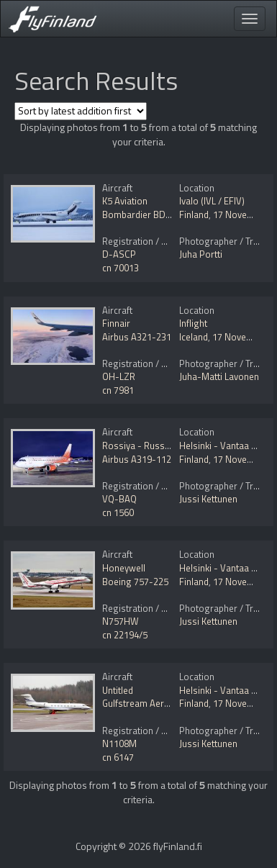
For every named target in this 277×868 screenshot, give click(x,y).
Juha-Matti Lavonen (219, 376)
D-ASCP (119, 254)
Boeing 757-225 (135, 582)
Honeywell (124, 568)
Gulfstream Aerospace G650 (160, 703)
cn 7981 (118, 390)
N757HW (121, 621)
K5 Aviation (125, 201)
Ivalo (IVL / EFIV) (212, 201)
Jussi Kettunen (208, 499)
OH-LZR (119, 376)
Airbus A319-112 (137, 459)
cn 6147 (118, 757)
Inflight (193, 323)
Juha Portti (201, 254)
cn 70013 (121, 268)
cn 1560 (118, 512)
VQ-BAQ (119, 499)
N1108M (119, 743)
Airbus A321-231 (137, 337)
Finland (194, 214)
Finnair (116, 323)
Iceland (194, 337)
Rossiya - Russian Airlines (156, 446)
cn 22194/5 (125, 635)
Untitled (118, 690)
